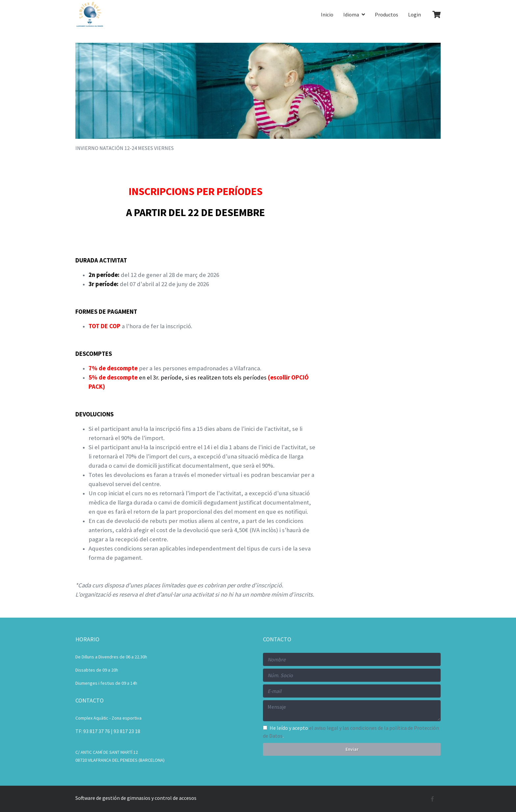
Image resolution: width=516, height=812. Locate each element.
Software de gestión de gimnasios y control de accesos (136, 798)
